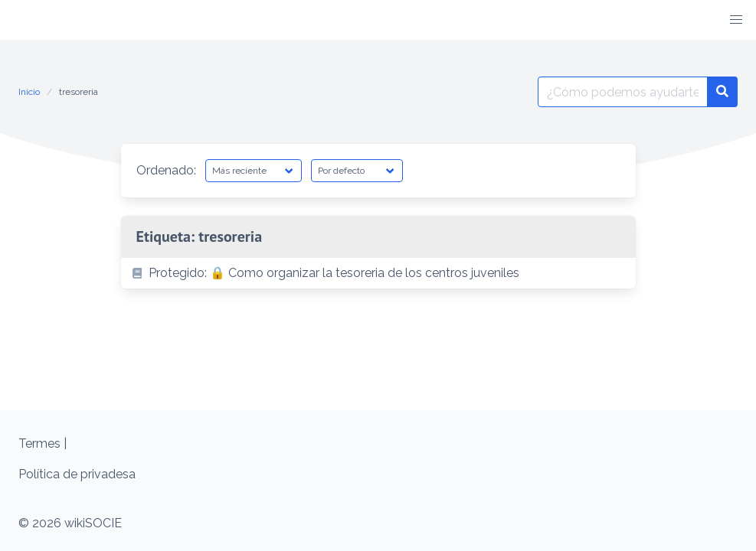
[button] (736, 20)
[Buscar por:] (623, 92)
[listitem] (378, 273)
